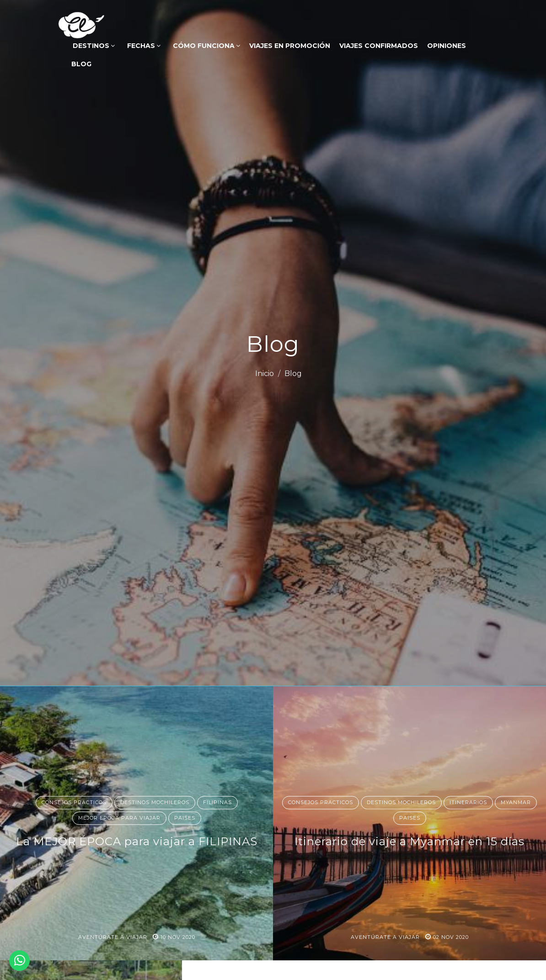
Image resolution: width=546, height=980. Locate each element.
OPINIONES (447, 46)
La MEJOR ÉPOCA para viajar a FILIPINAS (137, 842)
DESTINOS (93, 46)
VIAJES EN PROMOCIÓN (290, 46)
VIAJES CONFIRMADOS (379, 46)
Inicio (265, 373)
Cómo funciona (206, 46)
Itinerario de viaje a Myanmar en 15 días (409, 842)
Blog (80, 64)
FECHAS (143, 46)
